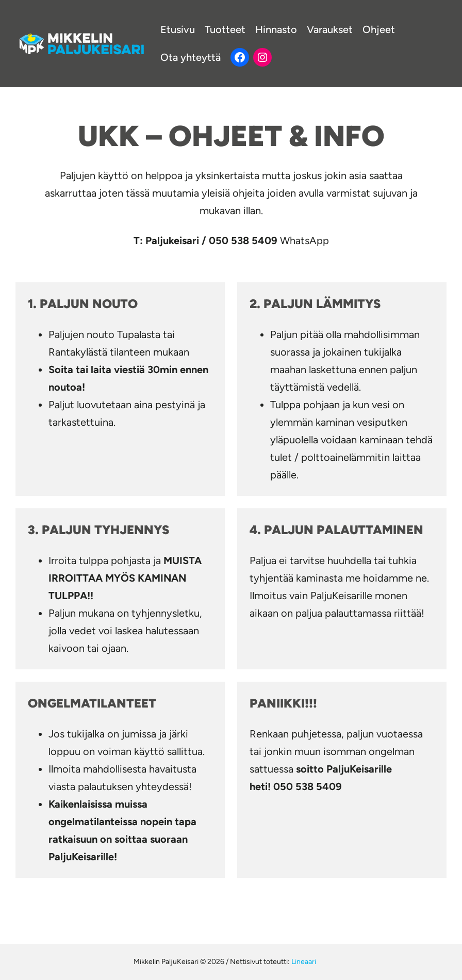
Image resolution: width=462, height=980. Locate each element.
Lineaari (304, 962)
